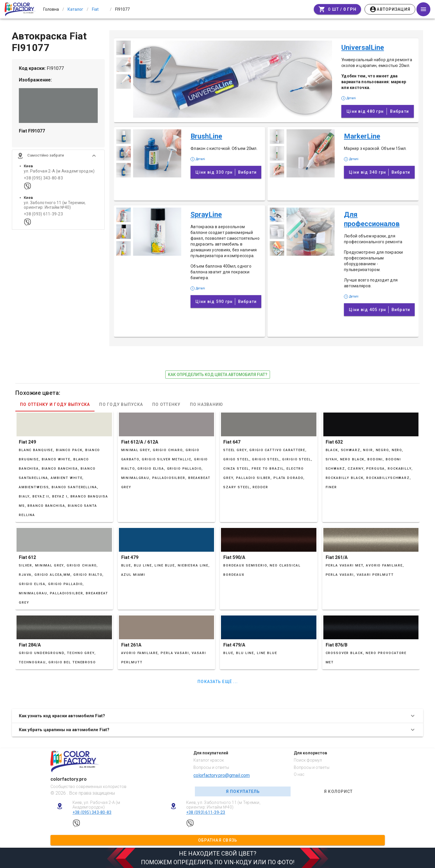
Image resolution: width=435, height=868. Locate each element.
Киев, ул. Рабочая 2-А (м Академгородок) (96, 805)
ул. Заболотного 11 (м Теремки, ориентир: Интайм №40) (55, 207)
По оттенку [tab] (166, 404)
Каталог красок (209, 760)
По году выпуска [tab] (121, 404)
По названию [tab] (207, 404)
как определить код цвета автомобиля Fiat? (218, 375)
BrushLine (206, 136)
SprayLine (206, 215)
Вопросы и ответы (211, 767)
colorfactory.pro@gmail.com (222, 775)
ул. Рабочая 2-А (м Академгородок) (59, 174)
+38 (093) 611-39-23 (43, 216)
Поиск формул (308, 760)
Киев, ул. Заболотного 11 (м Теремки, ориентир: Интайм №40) (223, 805)
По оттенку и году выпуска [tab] (55, 404)
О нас (299, 774)
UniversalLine (363, 48)
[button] (58, 158)
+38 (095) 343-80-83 (43, 180)
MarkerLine (362, 136)
